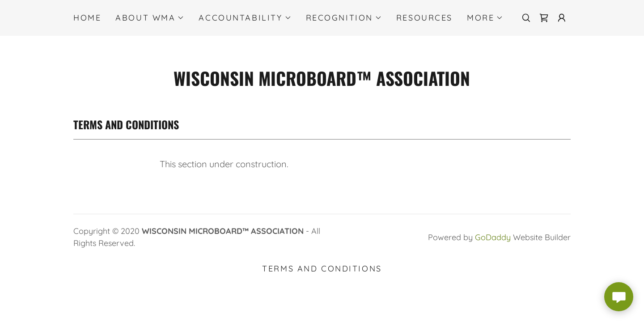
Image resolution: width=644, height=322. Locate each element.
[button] (150, 18)
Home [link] (87, 18)
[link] (544, 18)
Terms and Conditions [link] (322, 269)
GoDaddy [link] (493, 237)
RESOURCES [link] (424, 18)
